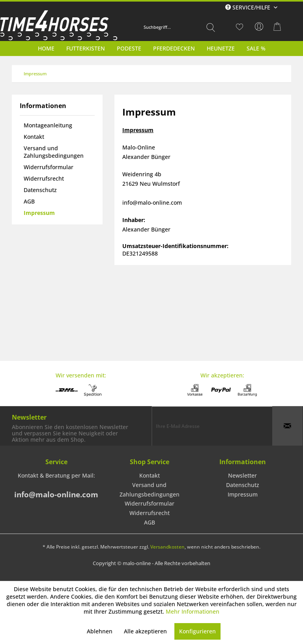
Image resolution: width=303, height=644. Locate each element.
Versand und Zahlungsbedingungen (54, 152)
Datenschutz (40, 190)
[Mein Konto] (259, 27)
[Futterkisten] (86, 48)
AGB (29, 201)
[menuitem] (180, 27)
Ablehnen (100, 631)
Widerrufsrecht (44, 178)
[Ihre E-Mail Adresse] (212, 426)
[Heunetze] (221, 48)
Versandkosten (167, 547)
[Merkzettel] (240, 27)
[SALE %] (256, 48)
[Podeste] (129, 48)
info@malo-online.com (56, 495)
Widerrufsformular (49, 167)
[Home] (46, 48)
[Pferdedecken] (174, 48)
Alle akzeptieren (145, 631)
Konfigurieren (197, 631)
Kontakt (34, 137)
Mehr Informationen (193, 611)
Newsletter (242, 475)
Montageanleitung (48, 125)
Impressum (39, 213)
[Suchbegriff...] (180, 27)
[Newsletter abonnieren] (287, 426)
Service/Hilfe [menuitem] (249, 7)
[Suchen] (211, 27)
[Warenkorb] (279, 27)
